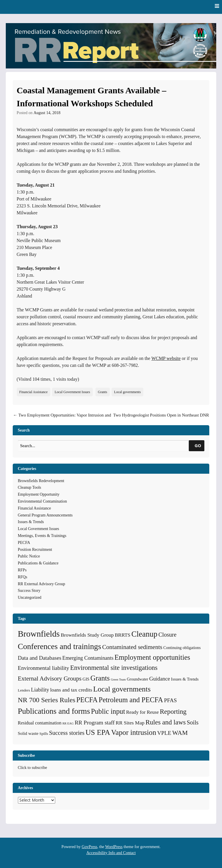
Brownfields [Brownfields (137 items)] (39, 634)
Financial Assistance (34, 392)
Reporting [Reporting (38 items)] (173, 711)
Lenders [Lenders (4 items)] (24, 690)
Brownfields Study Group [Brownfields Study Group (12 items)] (87, 635)
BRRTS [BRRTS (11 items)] (123, 635)
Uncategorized (30, 597)
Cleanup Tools (30, 487)
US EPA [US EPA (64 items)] (98, 732)
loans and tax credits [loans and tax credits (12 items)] (71, 690)
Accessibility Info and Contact (111, 853)
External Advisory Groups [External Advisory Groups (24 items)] (50, 679)
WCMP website (166, 358)
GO (198, 445)
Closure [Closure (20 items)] (168, 635)
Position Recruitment (35, 550)
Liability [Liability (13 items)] (40, 690)
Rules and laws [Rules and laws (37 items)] (165, 722)
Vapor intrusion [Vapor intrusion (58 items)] (134, 732)
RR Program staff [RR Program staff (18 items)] (95, 722)
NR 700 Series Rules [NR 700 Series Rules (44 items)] (47, 700)
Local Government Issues (72, 392)
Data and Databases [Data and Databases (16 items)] (40, 658)
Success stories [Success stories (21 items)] (67, 733)
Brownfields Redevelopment (41, 481)
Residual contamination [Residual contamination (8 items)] (40, 723)
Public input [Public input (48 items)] (108, 711)
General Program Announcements (45, 515)
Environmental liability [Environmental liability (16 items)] (44, 668)
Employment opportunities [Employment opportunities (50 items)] (152, 657)
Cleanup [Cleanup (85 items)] (145, 634)
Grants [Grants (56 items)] (100, 678)
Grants (103, 392)
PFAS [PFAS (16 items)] (170, 700)
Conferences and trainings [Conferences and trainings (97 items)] (60, 646)
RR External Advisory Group (42, 584)
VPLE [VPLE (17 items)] (164, 733)
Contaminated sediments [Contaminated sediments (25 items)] (132, 647)
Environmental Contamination (42, 501)
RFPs (22, 570)
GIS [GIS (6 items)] (86, 679)
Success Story (29, 591)
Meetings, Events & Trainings (42, 536)
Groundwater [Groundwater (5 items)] (138, 679)
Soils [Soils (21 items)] (193, 722)
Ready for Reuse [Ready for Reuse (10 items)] (142, 712)
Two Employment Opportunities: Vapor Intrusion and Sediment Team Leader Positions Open (62, 418)
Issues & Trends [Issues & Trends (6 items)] (185, 679)
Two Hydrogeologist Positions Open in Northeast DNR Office (161, 418)
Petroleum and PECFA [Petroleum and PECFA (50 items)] (131, 700)
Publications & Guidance (38, 563)
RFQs (23, 577)
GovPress (90, 847)
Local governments (127, 392)
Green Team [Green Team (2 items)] (118, 680)
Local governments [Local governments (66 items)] (122, 689)
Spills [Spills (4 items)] (44, 734)
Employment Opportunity (39, 494)
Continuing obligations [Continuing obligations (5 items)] (182, 648)
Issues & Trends (31, 522)
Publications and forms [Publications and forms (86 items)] (54, 711)
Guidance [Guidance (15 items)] (160, 679)
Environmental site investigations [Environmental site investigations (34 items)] (114, 668)
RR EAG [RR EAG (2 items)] (68, 723)
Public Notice (29, 556)
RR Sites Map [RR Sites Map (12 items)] (130, 723)
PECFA (24, 543)
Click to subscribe (33, 768)
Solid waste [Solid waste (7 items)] (28, 733)
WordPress (114, 847)
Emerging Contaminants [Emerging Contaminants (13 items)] (88, 658)
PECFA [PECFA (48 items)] (87, 700)
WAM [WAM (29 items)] (180, 733)
